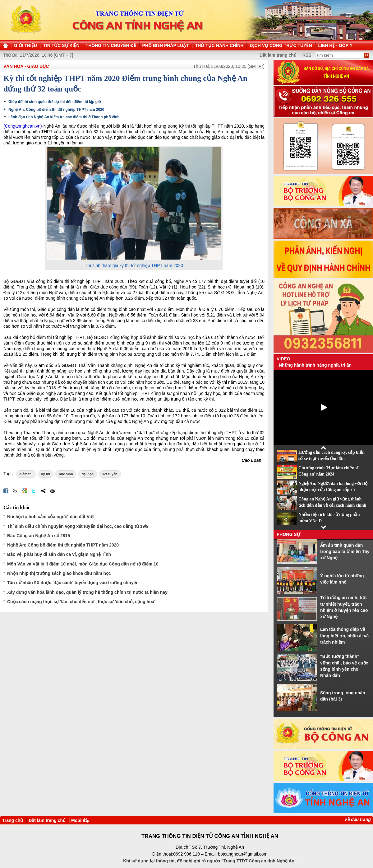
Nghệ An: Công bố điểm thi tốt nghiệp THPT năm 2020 (56, 110)
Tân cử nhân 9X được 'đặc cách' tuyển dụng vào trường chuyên (73, 583)
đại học (88, 474)
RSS (307, 55)
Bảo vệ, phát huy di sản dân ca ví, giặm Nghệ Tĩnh (59, 554)
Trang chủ (13, 820)
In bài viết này (52, 491)
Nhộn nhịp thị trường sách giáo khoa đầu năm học (59, 573)
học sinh (66, 474)
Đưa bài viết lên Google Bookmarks (25, 491)
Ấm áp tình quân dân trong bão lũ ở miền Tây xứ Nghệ (345, 552)
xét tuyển (110, 474)
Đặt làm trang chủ (47, 820)
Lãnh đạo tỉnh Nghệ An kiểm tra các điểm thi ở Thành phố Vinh (64, 117)
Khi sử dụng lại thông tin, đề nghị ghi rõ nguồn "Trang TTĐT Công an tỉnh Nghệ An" (210, 861)
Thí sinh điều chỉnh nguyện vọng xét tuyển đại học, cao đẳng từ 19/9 (78, 526)
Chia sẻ (43, 491)
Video (283, 359)
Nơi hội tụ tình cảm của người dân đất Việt (51, 517)
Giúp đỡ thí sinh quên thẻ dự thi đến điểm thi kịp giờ (55, 102)
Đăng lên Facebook (6, 491)
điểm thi (26, 474)
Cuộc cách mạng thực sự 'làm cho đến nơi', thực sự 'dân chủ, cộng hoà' (81, 602)
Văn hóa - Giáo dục (26, 66)
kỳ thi (46, 474)
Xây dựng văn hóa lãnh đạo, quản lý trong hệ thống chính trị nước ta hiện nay (87, 592)
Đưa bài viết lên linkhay (15, 491)
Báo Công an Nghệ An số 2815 (39, 536)
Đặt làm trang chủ (278, 55)
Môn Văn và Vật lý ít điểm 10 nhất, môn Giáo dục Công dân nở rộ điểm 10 (83, 564)
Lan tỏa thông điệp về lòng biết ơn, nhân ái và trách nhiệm (344, 636)
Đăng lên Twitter (34, 491)
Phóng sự (288, 534)
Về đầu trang (358, 819)
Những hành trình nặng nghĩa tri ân (315, 365)
